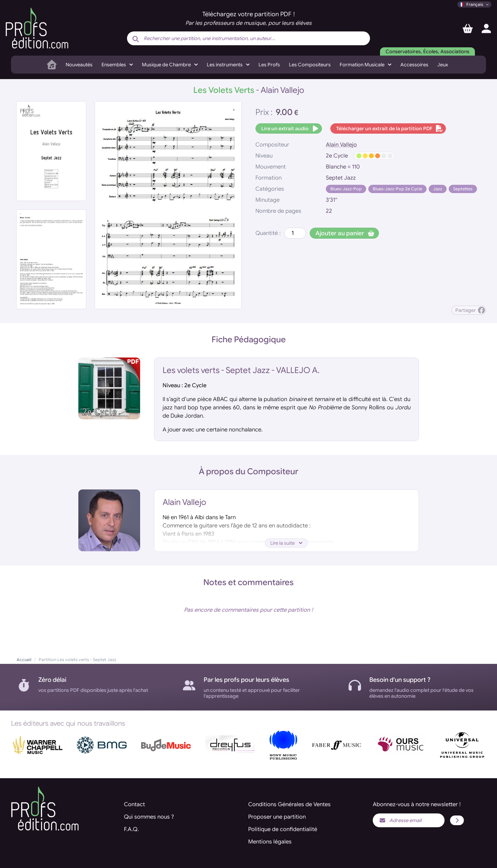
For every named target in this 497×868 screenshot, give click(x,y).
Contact (134, 804)
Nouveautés (79, 65)
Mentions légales (270, 842)
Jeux (443, 65)
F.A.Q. (131, 829)
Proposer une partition (277, 817)
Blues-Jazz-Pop (346, 189)
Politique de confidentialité (283, 829)
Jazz (438, 189)
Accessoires (414, 65)
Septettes (463, 189)
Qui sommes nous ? (149, 817)
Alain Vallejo (341, 145)
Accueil (24, 660)
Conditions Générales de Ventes (289, 804)
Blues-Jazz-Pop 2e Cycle (397, 189)
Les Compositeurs (310, 65)
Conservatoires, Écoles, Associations (427, 51)
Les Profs (269, 65)
